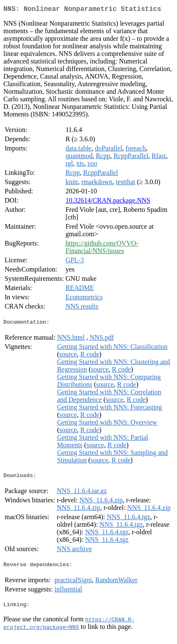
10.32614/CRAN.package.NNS (108, 202)
